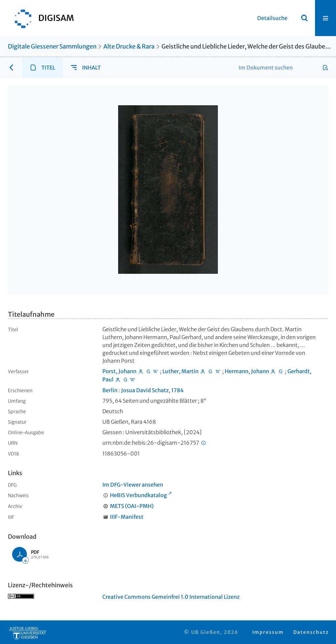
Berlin (110, 390)
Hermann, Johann (247, 371)
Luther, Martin (180, 371)
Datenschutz (311, 632)
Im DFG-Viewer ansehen (133, 485)
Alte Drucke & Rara (129, 46)
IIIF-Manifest (127, 517)
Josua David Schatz (145, 390)
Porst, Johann (119, 371)
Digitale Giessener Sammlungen (52, 46)
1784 (178, 390)
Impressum (268, 632)
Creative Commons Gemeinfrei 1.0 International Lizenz (171, 597)
